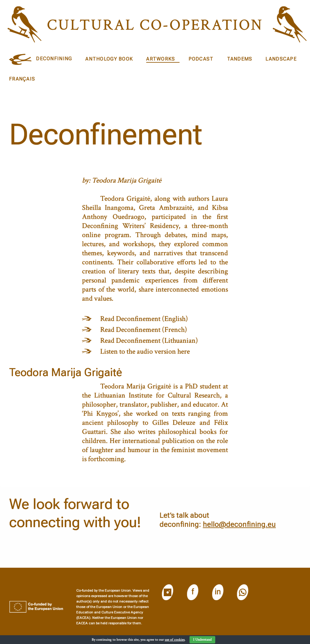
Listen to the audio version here (145, 351)
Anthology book (109, 59)
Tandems (240, 59)
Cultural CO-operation (155, 25)
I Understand (202, 640)
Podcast (201, 59)
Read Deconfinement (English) (144, 319)
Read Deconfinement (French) (144, 330)
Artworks (161, 59)
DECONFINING (54, 59)
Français (22, 79)
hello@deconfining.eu (239, 524)
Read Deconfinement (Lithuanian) (149, 340)
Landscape (281, 59)
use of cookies (175, 640)
